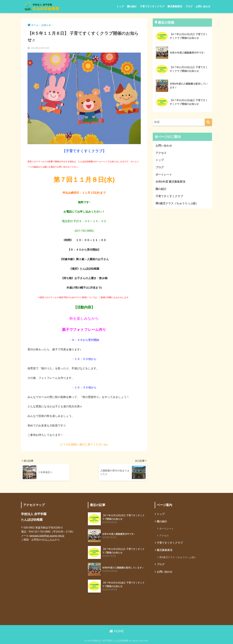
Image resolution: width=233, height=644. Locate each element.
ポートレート (164, 175)
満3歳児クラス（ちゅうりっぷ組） (177, 203)
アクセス (161, 153)
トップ (120, 6)
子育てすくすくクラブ (152, 6)
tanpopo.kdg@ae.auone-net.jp (47, 536)
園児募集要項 (175, 6)
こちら (51, 540)
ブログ (189, 6)
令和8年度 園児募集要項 (170, 182)
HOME (117, 631)
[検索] (208, 122)
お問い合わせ (203, 6)
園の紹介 (132, 6)
